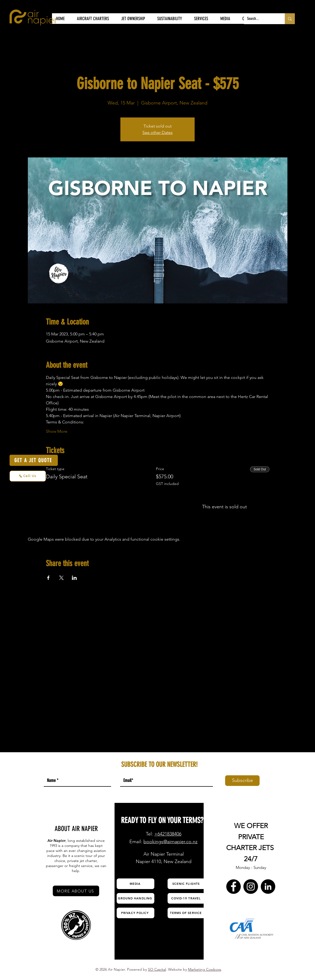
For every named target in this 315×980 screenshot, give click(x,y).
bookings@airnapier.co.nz (170, 842)
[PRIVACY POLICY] (135, 913)
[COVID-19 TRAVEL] (186, 898)
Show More (57, 431)
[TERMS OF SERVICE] (186, 913)
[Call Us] (28, 476)
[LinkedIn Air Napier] (268, 887)
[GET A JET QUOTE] (34, 460)
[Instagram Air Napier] (251, 887)
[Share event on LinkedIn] (74, 578)
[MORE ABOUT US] (76, 891)
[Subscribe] (242, 781)
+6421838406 (168, 834)
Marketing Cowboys (205, 969)
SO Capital (157, 969)
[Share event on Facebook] (48, 578)
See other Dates (157, 132)
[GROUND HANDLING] (135, 898)
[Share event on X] (61, 578)
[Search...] (260, 19)
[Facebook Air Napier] (233, 887)
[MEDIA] (135, 884)
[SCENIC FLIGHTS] (186, 884)
